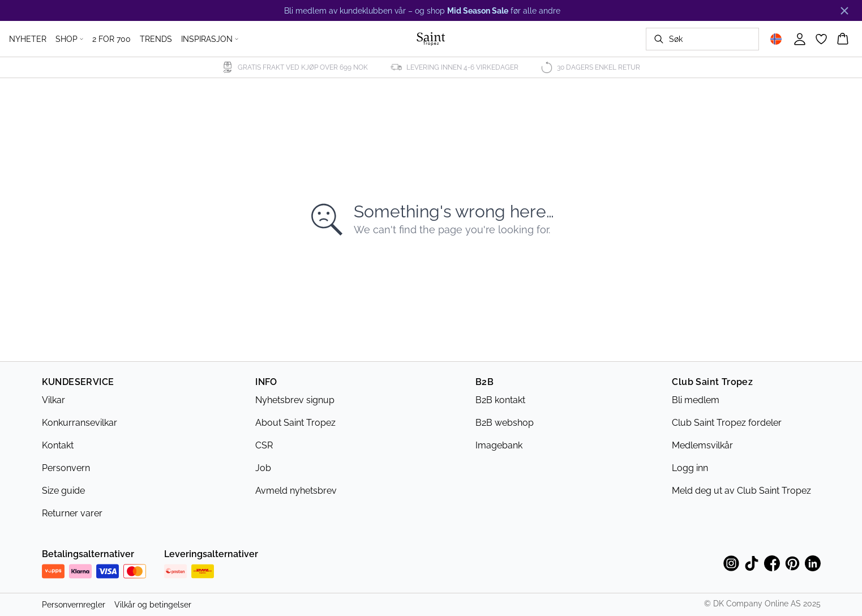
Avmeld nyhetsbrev (296, 491)
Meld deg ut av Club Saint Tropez (741, 491)
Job (263, 468)
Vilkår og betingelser (153, 605)
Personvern (66, 468)
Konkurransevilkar (80, 423)
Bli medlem (696, 400)
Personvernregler (74, 605)
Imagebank (499, 445)
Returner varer (72, 513)
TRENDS (156, 39)
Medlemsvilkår (702, 445)
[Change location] (776, 39)
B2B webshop (505, 423)
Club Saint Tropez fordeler (727, 423)
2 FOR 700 (111, 39)
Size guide (63, 491)
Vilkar (53, 400)
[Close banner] (844, 11)
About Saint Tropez (295, 423)
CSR (264, 445)
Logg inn (690, 468)
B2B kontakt (500, 400)
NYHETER (28, 39)
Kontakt (58, 445)
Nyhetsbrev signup (295, 400)
